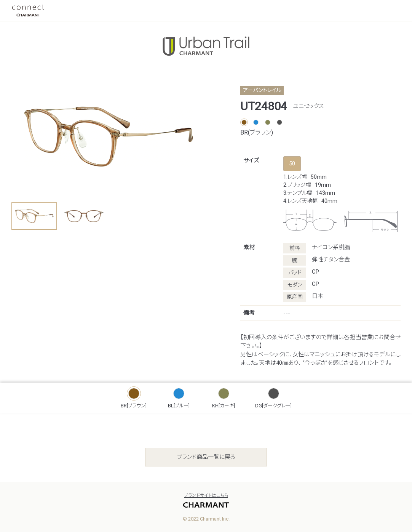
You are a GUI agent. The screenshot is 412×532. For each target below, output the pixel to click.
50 (292, 163)
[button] (34, 216)
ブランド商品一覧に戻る (206, 457)
